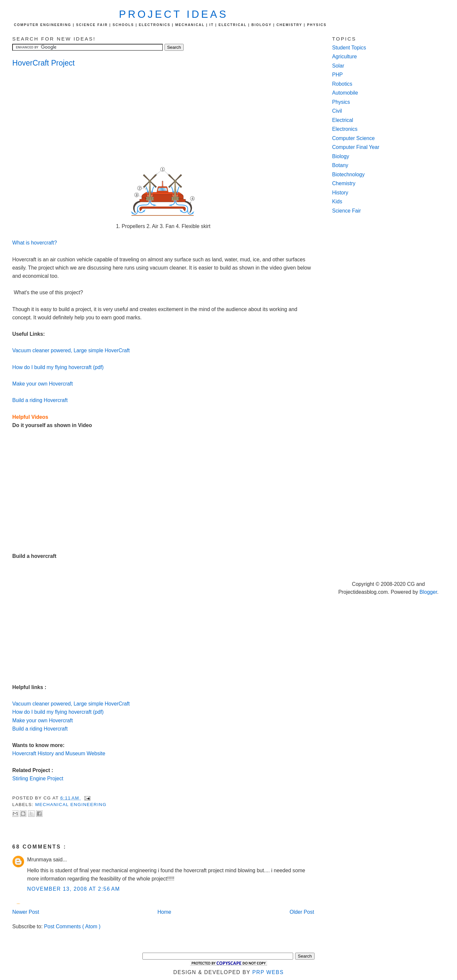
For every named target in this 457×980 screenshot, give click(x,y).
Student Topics (349, 48)
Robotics (342, 84)
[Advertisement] (65, 117)
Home (164, 912)
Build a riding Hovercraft (40, 400)
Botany (340, 165)
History (340, 193)
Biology (341, 156)
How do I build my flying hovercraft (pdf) (58, 367)
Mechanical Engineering (71, 805)
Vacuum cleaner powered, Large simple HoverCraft (71, 350)
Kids (337, 202)
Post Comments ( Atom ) (72, 926)
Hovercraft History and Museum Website (59, 753)
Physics (341, 102)
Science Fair (346, 211)
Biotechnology (348, 174)
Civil (337, 111)
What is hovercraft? (34, 243)
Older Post (302, 912)
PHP (337, 75)
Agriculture (344, 57)
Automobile (345, 93)
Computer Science (353, 138)
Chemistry (344, 183)
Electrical (343, 120)
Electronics (345, 129)
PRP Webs (268, 972)
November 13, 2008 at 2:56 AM (74, 889)
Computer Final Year (356, 147)
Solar (338, 66)
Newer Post (26, 912)
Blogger (428, 592)
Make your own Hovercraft (42, 384)
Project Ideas (174, 14)
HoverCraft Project (43, 63)
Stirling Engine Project (38, 778)
